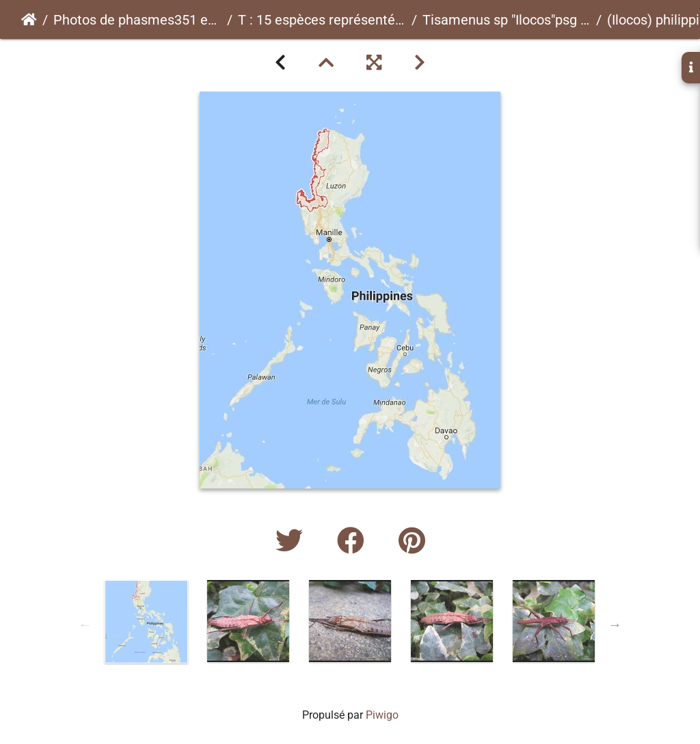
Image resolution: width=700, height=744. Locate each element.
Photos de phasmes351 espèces (137, 20)
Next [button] (615, 624)
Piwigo (382, 715)
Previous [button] (85, 624)
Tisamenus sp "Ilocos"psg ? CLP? (507, 20)
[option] (147, 622)
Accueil (29, 20)
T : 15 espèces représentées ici (322, 20)
